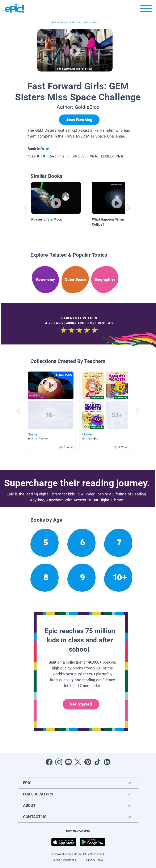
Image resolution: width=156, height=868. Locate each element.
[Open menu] (146, 9)
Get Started (81, 704)
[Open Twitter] (78, 762)
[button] (51, 411)
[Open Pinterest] (88, 762)
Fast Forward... (92, 22)
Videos (74, 22)
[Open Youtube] (68, 762)
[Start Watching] (79, 120)
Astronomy (59, 22)
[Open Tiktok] (97, 762)
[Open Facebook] (49, 762)
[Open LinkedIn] (107, 762)
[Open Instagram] (59, 762)
